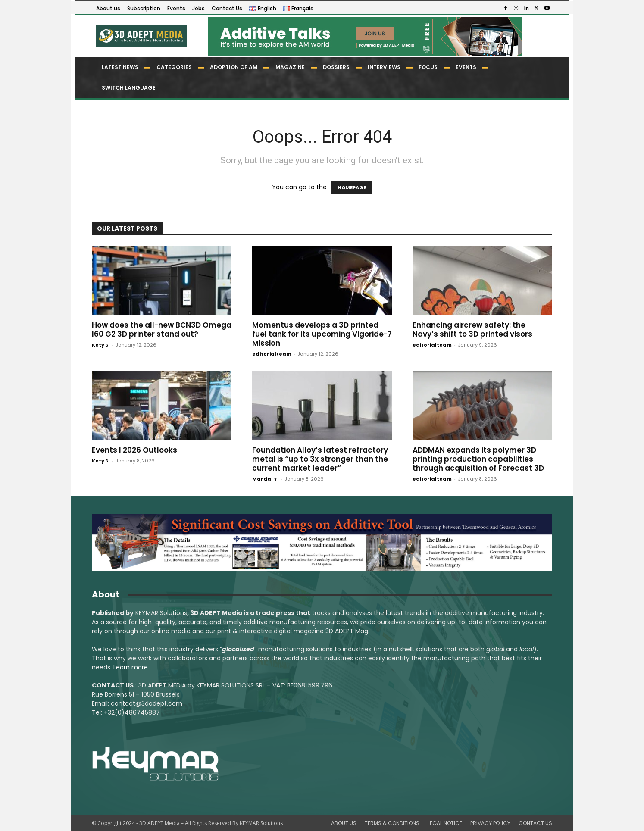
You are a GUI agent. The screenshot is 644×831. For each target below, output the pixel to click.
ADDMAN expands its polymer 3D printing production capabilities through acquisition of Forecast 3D (478, 459)
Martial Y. (265, 479)
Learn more (131, 667)
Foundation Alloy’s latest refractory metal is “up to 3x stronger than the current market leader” (320, 459)
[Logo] (141, 36)
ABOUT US (344, 823)
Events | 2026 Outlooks (134, 450)
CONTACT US (535, 823)
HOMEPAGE (352, 187)
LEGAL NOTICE (445, 823)
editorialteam (272, 354)
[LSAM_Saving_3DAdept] (322, 543)
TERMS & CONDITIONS (392, 823)
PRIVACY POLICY (490, 823)
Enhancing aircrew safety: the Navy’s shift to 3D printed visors (472, 330)
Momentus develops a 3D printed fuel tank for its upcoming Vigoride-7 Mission (322, 334)
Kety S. (101, 345)
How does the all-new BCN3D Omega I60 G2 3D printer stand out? (162, 330)
